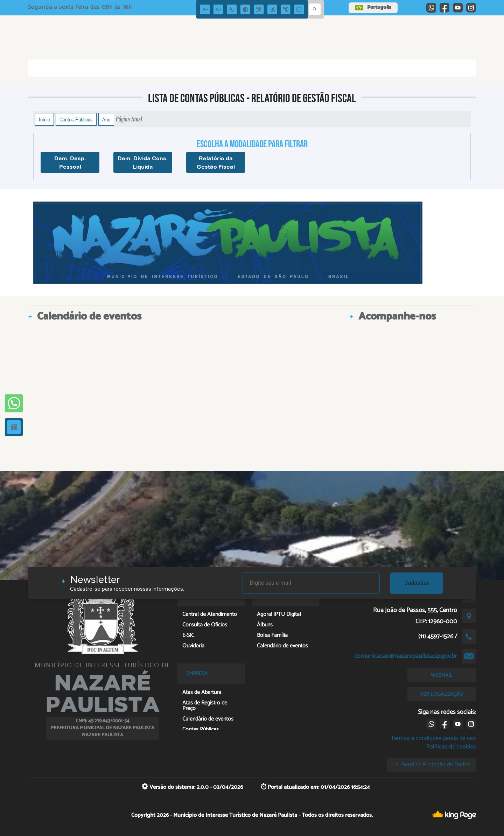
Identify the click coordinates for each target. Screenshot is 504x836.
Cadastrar (416, 583)
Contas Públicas (76, 119)
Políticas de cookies (451, 747)
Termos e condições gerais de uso (433, 738)
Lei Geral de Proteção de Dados (431, 764)
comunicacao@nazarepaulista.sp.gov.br (406, 656)
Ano (106, 119)
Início (44, 119)
